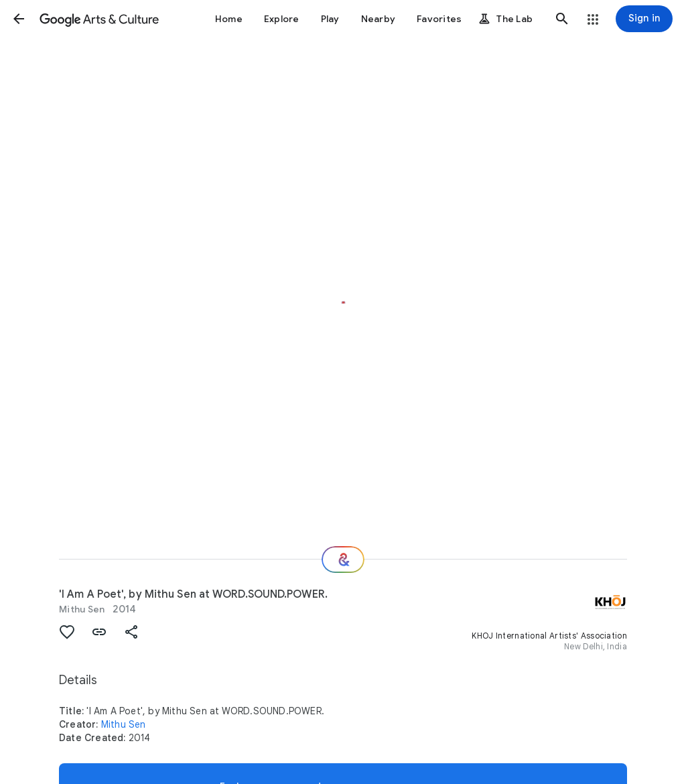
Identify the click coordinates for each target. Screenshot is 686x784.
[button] (19, 19)
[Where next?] (343, 560)
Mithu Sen (82, 609)
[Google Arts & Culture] (99, 19)
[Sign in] (644, 19)
